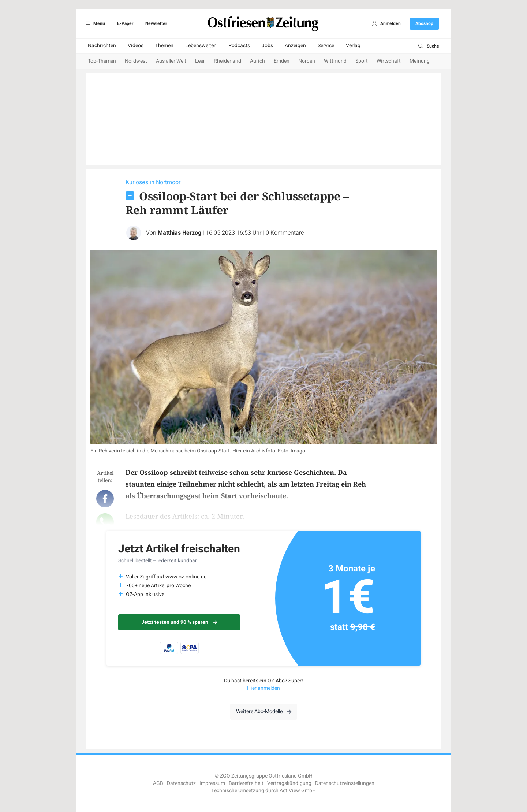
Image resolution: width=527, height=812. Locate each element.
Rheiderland (227, 61)
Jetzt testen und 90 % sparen (179, 622)
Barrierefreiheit (246, 783)
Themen (164, 46)
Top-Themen (102, 61)
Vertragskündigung (289, 783)
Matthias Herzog (180, 233)
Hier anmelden (263, 688)
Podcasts (239, 46)
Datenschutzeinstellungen (345, 783)
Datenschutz (181, 783)
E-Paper (125, 23)
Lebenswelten (201, 46)
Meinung (420, 61)
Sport (362, 61)
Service (326, 46)
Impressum (212, 783)
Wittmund (335, 61)
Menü (94, 23)
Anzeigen (295, 46)
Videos (136, 46)
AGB (158, 783)
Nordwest (136, 61)
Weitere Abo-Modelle (264, 712)
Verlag (353, 46)
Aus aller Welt (171, 61)
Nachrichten (102, 46)
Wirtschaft (389, 61)
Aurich (257, 61)
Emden (282, 61)
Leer (200, 61)
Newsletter (156, 23)
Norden (307, 61)
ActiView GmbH (298, 791)
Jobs (267, 46)
